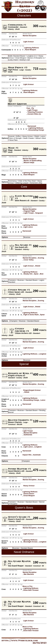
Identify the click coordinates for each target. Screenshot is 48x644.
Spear (36, 274)
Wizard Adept (29, 162)
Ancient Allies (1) (34, 114)
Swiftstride (28, 435)
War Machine (29, 574)
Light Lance (28, 227)
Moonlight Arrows (30, 542)
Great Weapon (29, 496)
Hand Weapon (30, 50)
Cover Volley (29, 260)
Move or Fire (27, 586)
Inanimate (37, 455)
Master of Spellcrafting (33, 161)
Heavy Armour (29, 486)
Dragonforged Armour (32, 390)
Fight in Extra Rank (31, 315)
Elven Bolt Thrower (31, 590)
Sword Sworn (29, 494)
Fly (33, 108)
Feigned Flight (29, 211)
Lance (43, 400)
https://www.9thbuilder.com (20, 641)
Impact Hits (27, 455)
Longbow (42, 354)
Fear (28, 108)
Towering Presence (35, 112)
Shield (38, 266)
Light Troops (33, 110)
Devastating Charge (36, 130)
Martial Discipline (30, 36)
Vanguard (39, 213)
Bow (42, 274)
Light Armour (29, 42)
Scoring (41, 258)
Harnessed (32, 126)
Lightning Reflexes (31, 48)
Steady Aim (28, 274)
